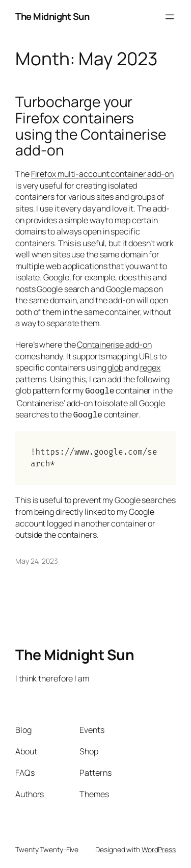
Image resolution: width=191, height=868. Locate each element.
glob (115, 367)
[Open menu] (170, 17)
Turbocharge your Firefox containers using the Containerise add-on (91, 126)
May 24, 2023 (37, 559)
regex (151, 367)
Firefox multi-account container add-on (102, 174)
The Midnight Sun (52, 16)
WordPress (159, 847)
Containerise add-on (114, 345)
